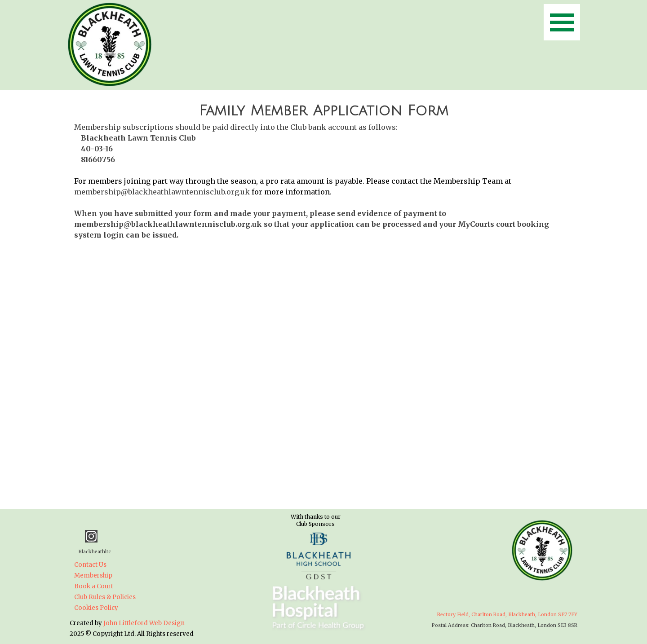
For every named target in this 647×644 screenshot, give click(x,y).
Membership (93, 576)
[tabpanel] (323, 170)
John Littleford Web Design (144, 623)
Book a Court (94, 586)
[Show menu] (562, 22)
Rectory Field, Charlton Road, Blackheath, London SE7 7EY (507, 615)
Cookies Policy (96, 608)
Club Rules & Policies (105, 597)
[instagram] (91, 536)
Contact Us (90, 565)
